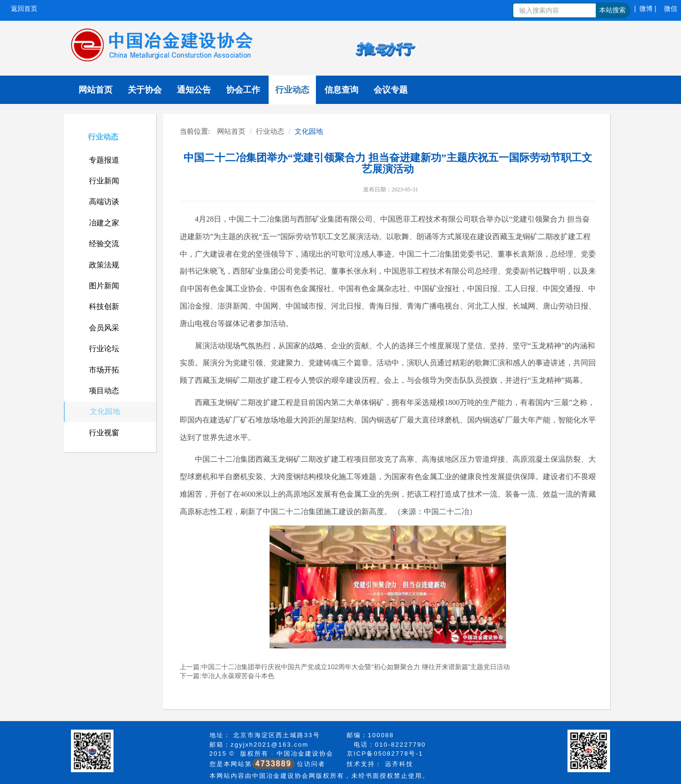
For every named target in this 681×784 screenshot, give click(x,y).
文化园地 (105, 411)
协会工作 (243, 90)
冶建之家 (104, 223)
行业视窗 (104, 433)
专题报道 (104, 160)
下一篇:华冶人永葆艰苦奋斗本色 (227, 676)
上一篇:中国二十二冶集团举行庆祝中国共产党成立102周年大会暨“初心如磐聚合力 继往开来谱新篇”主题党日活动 (345, 667)
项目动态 (104, 391)
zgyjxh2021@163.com (270, 745)
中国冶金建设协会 (305, 754)
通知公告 (194, 90)
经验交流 (104, 244)
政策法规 (104, 265)
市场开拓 (104, 370)
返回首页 (24, 9)
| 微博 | (645, 9)
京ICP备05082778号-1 (385, 754)
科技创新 (104, 306)
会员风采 (104, 328)
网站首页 (96, 90)
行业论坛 (104, 349)
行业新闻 (104, 181)
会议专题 (391, 90)
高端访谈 (104, 202)
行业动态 (292, 90)
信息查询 (341, 90)
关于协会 (145, 90)
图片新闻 (104, 286)
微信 (671, 9)
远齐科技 (399, 764)
